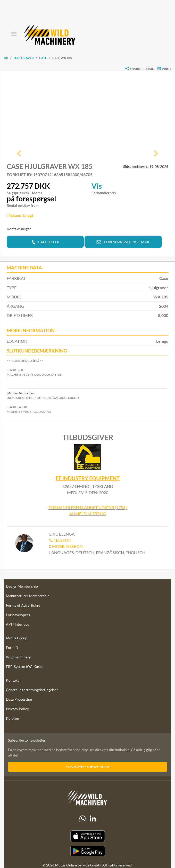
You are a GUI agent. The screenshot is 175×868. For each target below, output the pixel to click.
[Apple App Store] (87, 836)
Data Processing (19, 699)
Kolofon (12, 719)
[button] (19, 154)
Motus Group (17, 638)
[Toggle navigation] (14, 34)
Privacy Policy (17, 709)
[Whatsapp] (82, 819)
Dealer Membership (22, 586)
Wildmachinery (18, 657)
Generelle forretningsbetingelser (32, 690)
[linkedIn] (93, 819)
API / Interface (18, 625)
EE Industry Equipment (88, 478)
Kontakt (12, 680)
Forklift (12, 648)
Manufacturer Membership (28, 596)
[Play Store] (87, 851)
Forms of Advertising (23, 605)
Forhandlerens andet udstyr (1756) (88, 508)
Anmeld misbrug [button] (88, 514)
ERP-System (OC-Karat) (25, 667)
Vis (97, 186)
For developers (18, 615)
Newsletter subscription (88, 767)
